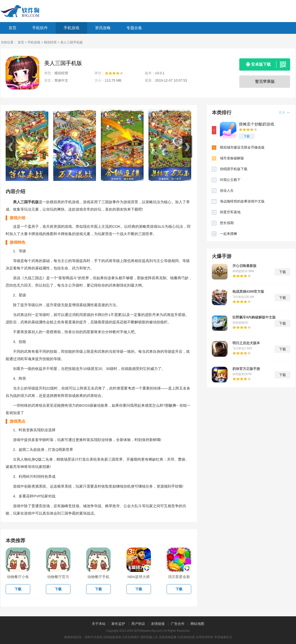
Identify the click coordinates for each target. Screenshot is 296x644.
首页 (13, 28)
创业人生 (227, 190)
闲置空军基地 (230, 212)
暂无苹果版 (265, 82)
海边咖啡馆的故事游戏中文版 (242, 201)
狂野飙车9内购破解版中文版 (254, 317)
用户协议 (138, 624)
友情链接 (158, 624)
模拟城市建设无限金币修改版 (242, 147)
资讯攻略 (103, 28)
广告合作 (178, 624)
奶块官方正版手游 (246, 369)
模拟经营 (50, 42)
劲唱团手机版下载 (234, 169)
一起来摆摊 (229, 234)
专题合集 (134, 28)
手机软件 (40, 28)
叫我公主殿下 (230, 180)
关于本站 (99, 624)
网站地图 (197, 624)
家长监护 (118, 624)
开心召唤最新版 (244, 266)
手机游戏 (71, 28)
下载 (247, 136)
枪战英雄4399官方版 (248, 291)
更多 (284, 113)
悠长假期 (227, 223)
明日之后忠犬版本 (246, 343)
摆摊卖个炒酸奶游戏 (256, 124)
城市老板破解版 (232, 158)
